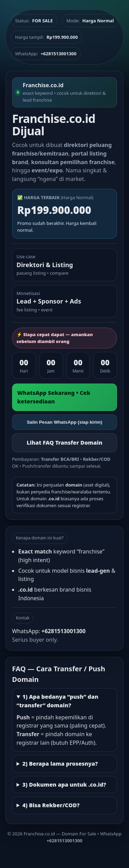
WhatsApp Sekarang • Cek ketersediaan (54, 397)
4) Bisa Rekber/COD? (51, 805)
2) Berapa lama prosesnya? (60, 764)
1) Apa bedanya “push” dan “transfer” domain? (57, 701)
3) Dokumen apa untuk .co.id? (64, 785)
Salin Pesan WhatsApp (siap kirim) (64, 422)
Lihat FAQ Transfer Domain (64, 443)
